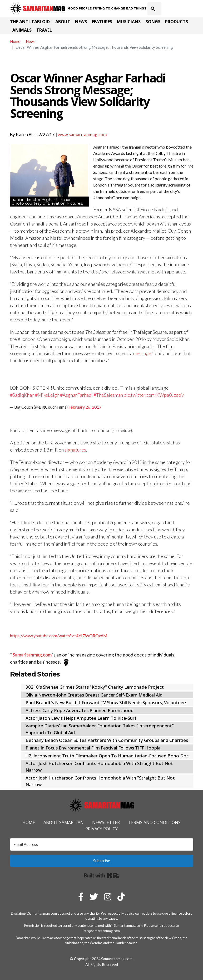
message (142, 353)
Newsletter (106, 822)
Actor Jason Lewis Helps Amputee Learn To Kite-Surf (81, 718)
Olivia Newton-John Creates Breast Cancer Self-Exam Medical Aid (94, 695)
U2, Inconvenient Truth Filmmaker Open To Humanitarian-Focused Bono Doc (107, 756)
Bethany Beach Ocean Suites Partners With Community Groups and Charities (107, 740)
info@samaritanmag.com (101, 931)
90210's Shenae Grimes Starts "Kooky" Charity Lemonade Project (95, 687)
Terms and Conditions (154, 822)
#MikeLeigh (47, 395)
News (81, 22)
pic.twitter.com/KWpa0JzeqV (154, 395)
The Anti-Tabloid (30, 22)
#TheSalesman (108, 395)
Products (177, 22)
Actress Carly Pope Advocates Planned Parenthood (80, 710)
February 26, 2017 (85, 407)
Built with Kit (101, 875)
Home (15, 41)
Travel (44, 30)
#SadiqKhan (22, 395)
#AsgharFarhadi (76, 395)
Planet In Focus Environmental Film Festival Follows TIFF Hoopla (93, 748)
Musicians (129, 22)
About (63, 22)
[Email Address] (102, 844)
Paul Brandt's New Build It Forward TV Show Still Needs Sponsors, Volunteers (106, 702)
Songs (153, 22)
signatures (75, 450)
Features (102, 22)
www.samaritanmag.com (82, 134)
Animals (22, 30)
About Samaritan (64, 822)
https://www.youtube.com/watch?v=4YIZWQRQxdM (59, 636)
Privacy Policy (101, 829)
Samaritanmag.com (32, 655)
